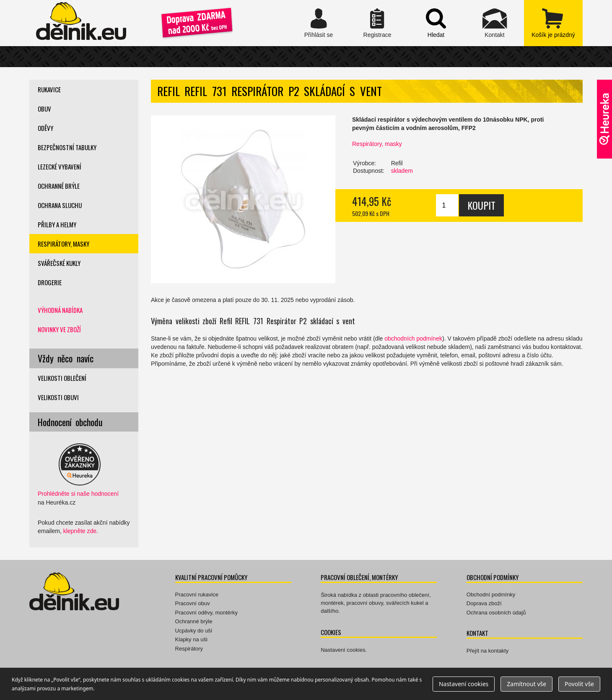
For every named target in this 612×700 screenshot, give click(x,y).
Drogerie (50, 282)
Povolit (579, 684)
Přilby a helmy (57, 224)
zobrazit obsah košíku (553, 23)
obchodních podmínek (413, 338)
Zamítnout (526, 684)
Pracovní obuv (193, 603)
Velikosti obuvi (58, 397)
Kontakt (495, 23)
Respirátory (189, 649)
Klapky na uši (191, 639)
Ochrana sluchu (60, 205)
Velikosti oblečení (62, 378)
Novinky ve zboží (59, 329)
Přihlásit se (319, 23)
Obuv (44, 109)
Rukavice (49, 89)
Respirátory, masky (377, 144)
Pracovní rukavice (197, 595)
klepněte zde (80, 531)
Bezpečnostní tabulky (67, 147)
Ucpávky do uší (194, 631)
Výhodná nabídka (60, 310)
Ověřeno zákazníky (604, 119)
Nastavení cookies (343, 650)
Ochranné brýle (59, 186)
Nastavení (464, 684)
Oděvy (45, 128)
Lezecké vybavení (60, 167)
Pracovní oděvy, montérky (206, 613)
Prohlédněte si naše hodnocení (78, 494)
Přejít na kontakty (488, 651)
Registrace (377, 23)
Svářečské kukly (59, 263)
